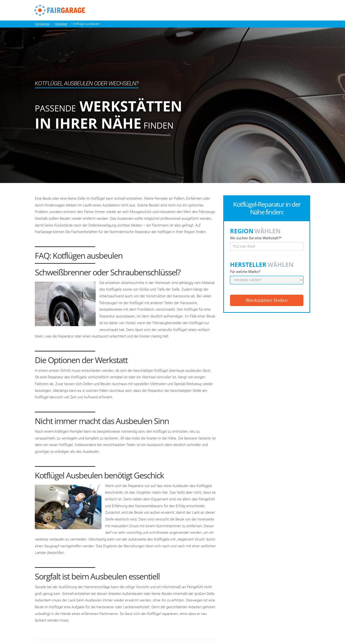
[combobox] (267, 246)
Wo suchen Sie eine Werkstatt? (256, 238)
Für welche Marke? (245, 272)
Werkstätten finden (267, 300)
